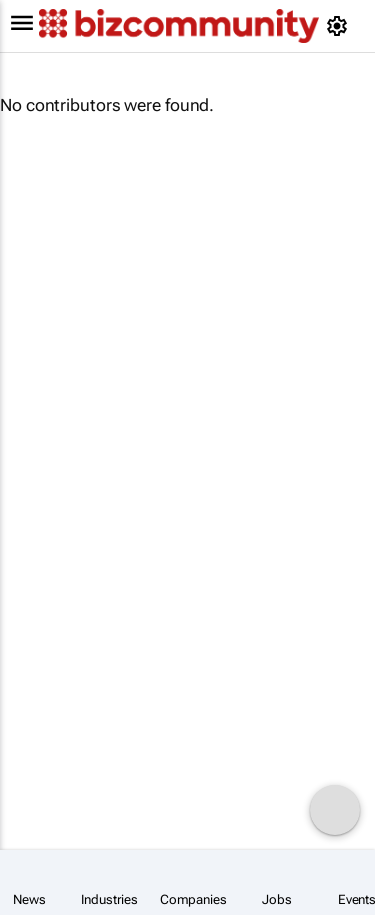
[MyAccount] (340, 26)
